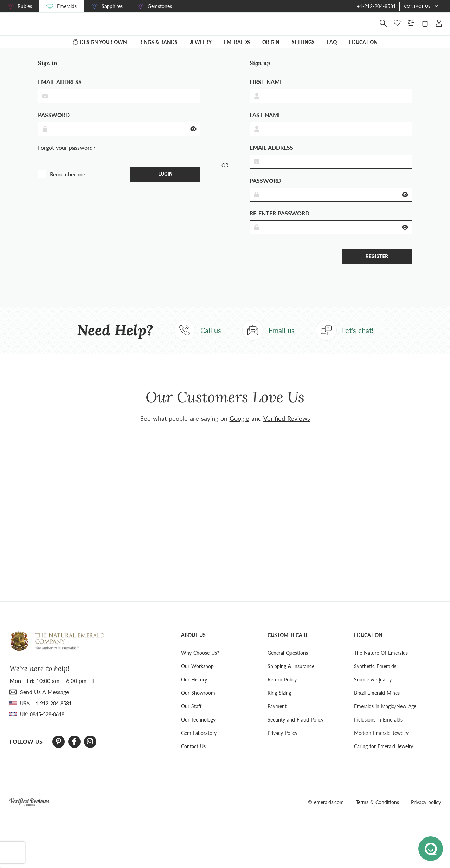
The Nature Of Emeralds (381, 662)
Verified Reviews (287, 428)
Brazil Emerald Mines (377, 702)
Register (377, 266)
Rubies (25, 6)
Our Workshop (197, 676)
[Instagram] (90, 751)
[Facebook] (74, 751)
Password (54, 124)
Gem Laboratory (199, 742)
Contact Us (193, 756)
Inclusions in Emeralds (378, 729)
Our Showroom (198, 702)
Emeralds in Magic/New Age (385, 716)
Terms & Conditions (377, 812)
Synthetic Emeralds (375, 676)
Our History (194, 689)
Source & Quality (373, 689)
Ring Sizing (279, 702)
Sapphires (112, 6)
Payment (277, 716)
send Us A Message (44, 701)
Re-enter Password (279, 223)
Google (239, 428)
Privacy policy (426, 812)
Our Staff (191, 716)
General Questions (288, 662)
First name (266, 92)
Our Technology (198, 729)
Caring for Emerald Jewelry (384, 756)
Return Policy (282, 689)
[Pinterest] (59, 751)
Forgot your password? (67, 157)
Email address (60, 92)
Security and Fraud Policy (295, 729)
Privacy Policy (282, 742)
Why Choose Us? (200, 662)
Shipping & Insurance (291, 676)
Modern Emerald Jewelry (381, 742)
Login (165, 183)
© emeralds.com (326, 812)
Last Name (265, 124)
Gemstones (160, 6)
